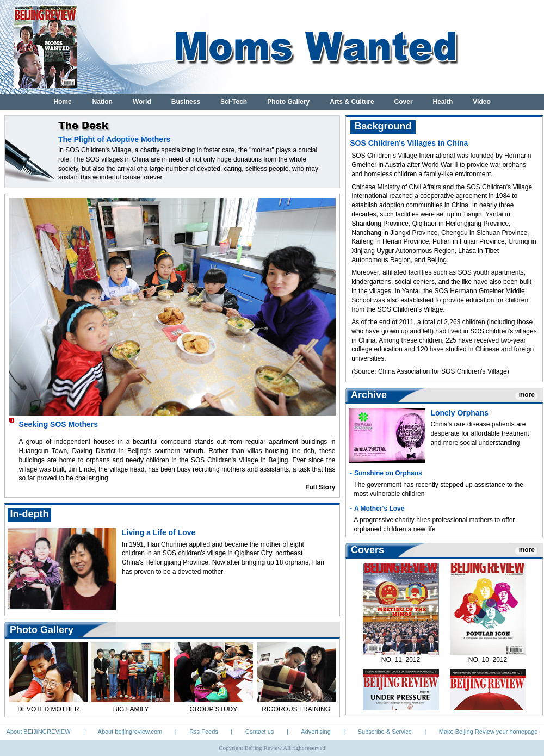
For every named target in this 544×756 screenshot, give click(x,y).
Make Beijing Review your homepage (489, 732)
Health (443, 102)
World (142, 102)
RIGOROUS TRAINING (296, 709)
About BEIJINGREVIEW (39, 732)
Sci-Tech (234, 102)
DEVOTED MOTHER (48, 709)
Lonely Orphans (459, 413)
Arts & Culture (352, 102)
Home (62, 102)
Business (186, 102)
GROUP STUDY (213, 709)
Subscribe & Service (385, 732)
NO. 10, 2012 (488, 662)
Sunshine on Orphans (388, 473)
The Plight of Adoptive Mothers (114, 139)
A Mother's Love (379, 509)
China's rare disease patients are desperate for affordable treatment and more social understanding (480, 433)
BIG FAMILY (131, 709)
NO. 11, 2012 (401, 662)
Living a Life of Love (159, 532)
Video (481, 102)
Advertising (316, 732)
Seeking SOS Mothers (58, 424)
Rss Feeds (204, 732)
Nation (103, 102)
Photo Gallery (288, 102)
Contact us (260, 732)
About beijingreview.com (130, 732)
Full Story (320, 487)
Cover (404, 102)
